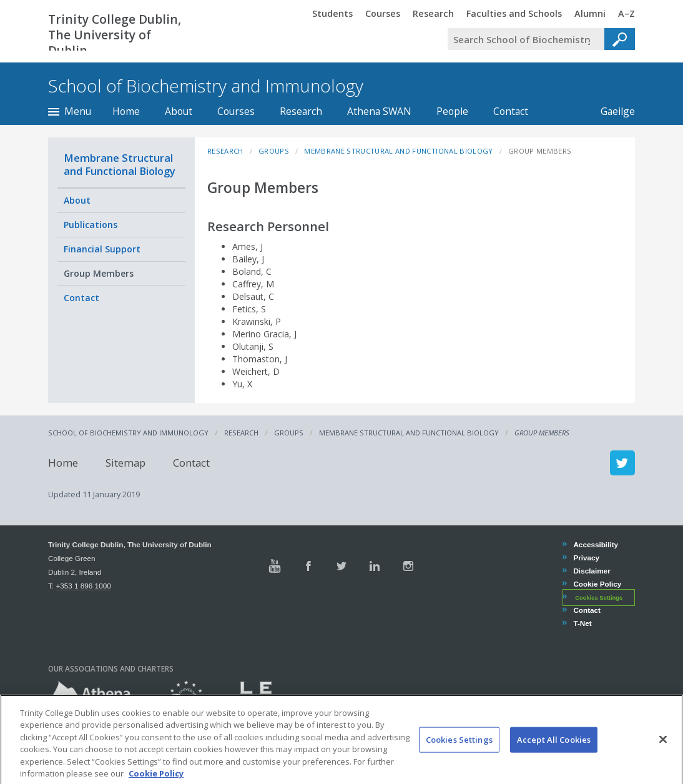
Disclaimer (591, 571)
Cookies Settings (599, 598)
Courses (236, 111)
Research (301, 111)
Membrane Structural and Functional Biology (120, 164)
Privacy (586, 558)
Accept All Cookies (554, 756)
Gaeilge (612, 111)
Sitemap (125, 463)
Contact (511, 111)
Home (126, 111)
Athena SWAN (379, 111)
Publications (91, 225)
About (179, 111)
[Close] (663, 756)
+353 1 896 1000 (83, 586)
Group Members (99, 273)
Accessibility (595, 544)
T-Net (582, 623)
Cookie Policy (597, 584)
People (452, 111)
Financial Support (102, 249)
